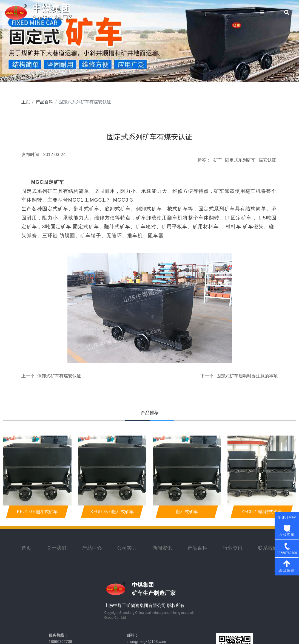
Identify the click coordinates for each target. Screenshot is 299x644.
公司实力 (127, 548)
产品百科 (44, 102)
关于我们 (56, 548)
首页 (26, 548)
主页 (26, 102)
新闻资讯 (162, 548)
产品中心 (92, 548)
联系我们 (268, 548)
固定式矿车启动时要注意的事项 (247, 376)
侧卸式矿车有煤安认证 (59, 376)
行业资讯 (233, 548)
